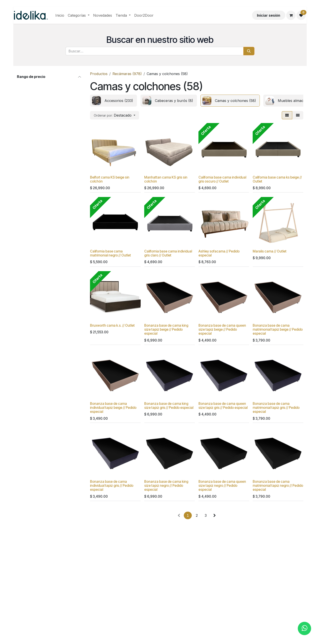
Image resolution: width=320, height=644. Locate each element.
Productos (99, 74)
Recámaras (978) (127, 74)
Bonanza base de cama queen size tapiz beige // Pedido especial (222, 329)
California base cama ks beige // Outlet (277, 179)
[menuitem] (60, 15)
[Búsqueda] (249, 51)
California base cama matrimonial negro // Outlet (110, 253)
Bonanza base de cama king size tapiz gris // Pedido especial (169, 405)
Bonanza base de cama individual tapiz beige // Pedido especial (113, 407)
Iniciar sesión (269, 15)
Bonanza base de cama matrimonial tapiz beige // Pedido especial (278, 329)
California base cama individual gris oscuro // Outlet (222, 179)
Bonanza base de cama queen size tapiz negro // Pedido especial (222, 486)
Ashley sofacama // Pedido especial (219, 253)
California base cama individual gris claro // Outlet (168, 253)
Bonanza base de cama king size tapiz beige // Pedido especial (166, 329)
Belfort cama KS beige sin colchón (110, 179)
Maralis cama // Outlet (270, 251)
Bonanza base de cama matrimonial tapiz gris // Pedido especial (276, 407)
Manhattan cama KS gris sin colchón (166, 179)
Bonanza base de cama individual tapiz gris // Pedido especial (112, 486)
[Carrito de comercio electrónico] (291, 15)
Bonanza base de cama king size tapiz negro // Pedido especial (166, 486)
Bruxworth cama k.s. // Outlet (112, 325)
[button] (115, 115)
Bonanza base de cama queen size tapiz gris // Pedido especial (223, 405)
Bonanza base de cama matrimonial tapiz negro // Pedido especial (278, 486)
